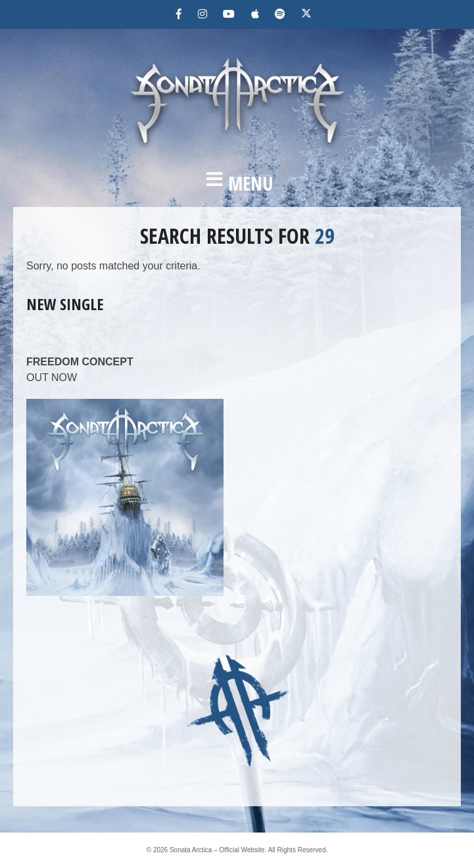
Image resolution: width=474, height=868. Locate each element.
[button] (237, 183)
